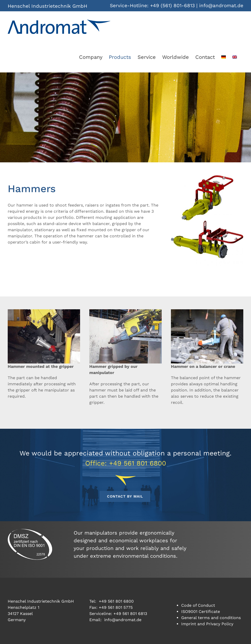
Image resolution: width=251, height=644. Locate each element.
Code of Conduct (198, 605)
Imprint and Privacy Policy (207, 624)
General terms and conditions (211, 618)
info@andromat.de (221, 6)
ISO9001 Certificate (201, 612)
